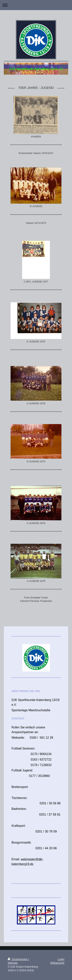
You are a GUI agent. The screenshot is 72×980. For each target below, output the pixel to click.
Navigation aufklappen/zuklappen (36, 5)
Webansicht (57, 963)
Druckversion (18, 959)
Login (61, 959)
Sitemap (13, 963)
